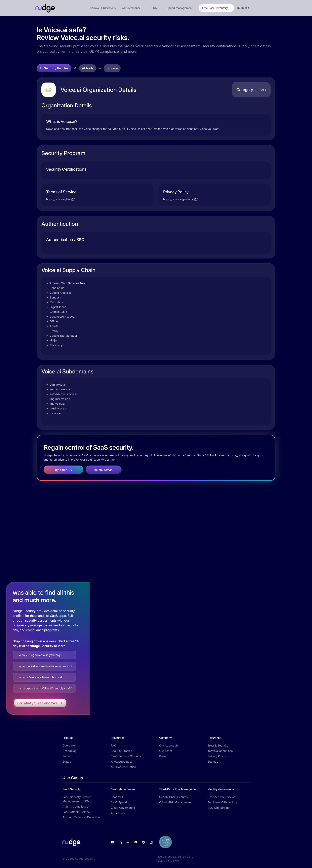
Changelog (70, 751)
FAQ (114, 745)
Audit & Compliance (75, 806)
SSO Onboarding (219, 808)
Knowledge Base (122, 762)
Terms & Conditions (220, 751)
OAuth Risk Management (175, 802)
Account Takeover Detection (81, 817)
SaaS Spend (119, 802)
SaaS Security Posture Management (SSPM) (77, 799)
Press (163, 756)
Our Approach (168, 745)
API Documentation (123, 767)
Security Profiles (121, 751)
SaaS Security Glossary (126, 756)
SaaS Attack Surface (76, 812)
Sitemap (213, 762)
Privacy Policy (217, 756)
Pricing (67, 756)
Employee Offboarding (222, 802)
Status (67, 762)
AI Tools (88, 68)
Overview (69, 745)
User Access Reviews (221, 797)
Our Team (166, 751)
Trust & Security (218, 745)
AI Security (118, 813)
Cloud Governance (123, 808)
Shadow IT (118, 797)
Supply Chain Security (174, 797)
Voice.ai (112, 68)
